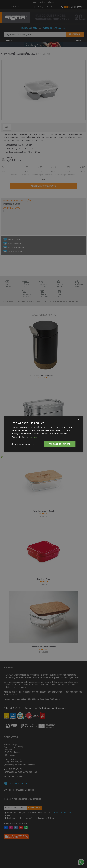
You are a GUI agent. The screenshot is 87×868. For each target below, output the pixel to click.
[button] (23, 444)
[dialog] (43, 434)
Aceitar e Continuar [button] (60, 444)
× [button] (78, 420)
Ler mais (34, 437)
